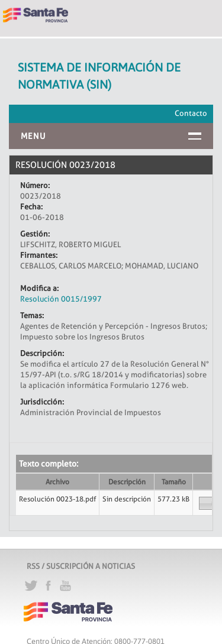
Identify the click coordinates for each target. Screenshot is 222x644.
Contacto (191, 113)
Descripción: (42, 353)
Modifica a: (39, 288)
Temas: (32, 315)
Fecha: (31, 206)
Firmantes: (39, 255)
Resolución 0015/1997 (61, 299)
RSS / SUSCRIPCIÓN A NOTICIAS (81, 566)
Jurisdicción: (42, 402)
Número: (35, 185)
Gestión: (35, 234)
